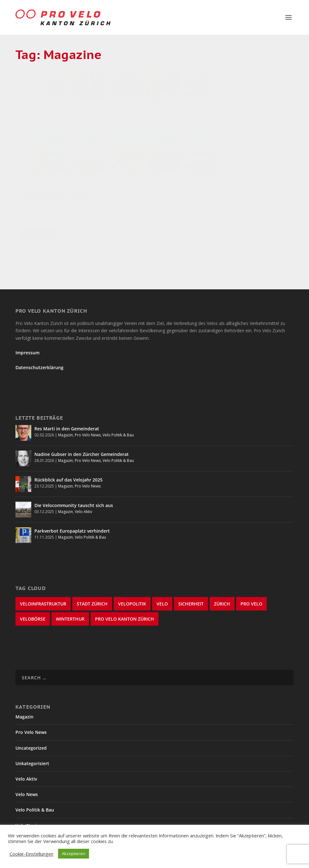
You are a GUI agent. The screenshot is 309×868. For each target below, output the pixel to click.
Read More (39, 208)
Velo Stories (69, 154)
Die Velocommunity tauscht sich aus (74, 484)
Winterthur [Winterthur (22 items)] (70, 597)
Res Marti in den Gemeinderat (67, 407)
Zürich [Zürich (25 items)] (222, 582)
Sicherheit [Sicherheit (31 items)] (191, 582)
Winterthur (27, 819)
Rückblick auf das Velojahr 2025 (68, 458)
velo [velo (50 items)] (162, 582)
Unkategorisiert (32, 742)
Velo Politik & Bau (118, 413)
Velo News (27, 773)
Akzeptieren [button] (74, 853)
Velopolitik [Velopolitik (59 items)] (132, 582)
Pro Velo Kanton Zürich (56, 145)
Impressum (27, 331)
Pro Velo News (88, 413)
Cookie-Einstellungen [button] (31, 854)
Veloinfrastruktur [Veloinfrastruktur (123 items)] (43, 582)
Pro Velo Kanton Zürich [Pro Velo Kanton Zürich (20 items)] (125, 597)
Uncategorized (31, 726)
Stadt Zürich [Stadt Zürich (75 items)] (92, 582)
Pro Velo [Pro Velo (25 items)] (251, 582)
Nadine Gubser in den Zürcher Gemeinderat (82, 433)
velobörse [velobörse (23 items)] (33, 597)
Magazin (65, 413)
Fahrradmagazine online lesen (57, 131)
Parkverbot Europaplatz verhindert (72, 509)
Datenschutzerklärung (39, 346)
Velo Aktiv (83, 490)
